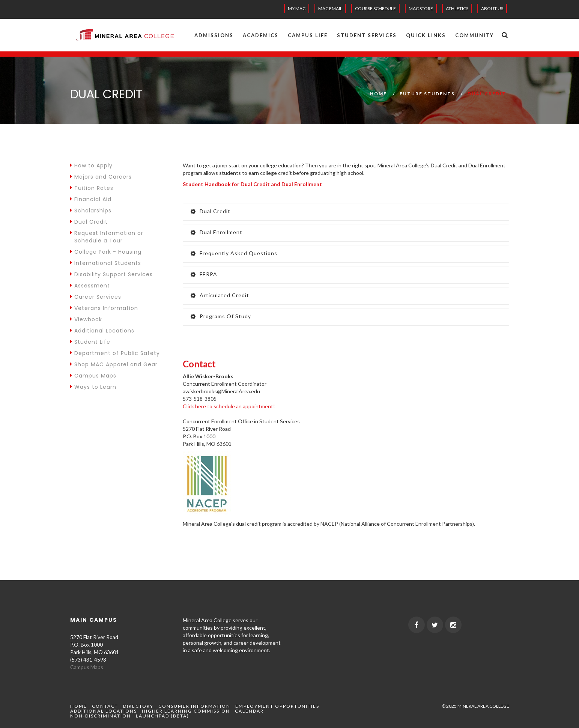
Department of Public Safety (115, 353)
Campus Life (308, 35)
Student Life (90, 342)
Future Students (427, 94)
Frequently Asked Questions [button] (234, 253)
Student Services (367, 35)
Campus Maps (93, 376)
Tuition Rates (92, 188)
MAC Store (421, 8)
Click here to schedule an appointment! (229, 406)
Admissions (214, 35)
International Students (106, 263)
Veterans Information (104, 308)
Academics (261, 35)
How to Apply (91, 165)
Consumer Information (194, 706)
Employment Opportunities (277, 706)
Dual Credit (89, 222)
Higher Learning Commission (186, 711)
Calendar (249, 711)
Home (378, 94)
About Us (492, 8)
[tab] (346, 212)
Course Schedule (375, 8)
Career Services (96, 297)
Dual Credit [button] (211, 211)
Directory (138, 706)
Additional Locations (102, 331)
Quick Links (426, 35)
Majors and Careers (101, 177)
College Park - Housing (106, 252)
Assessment (90, 286)
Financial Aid (91, 199)
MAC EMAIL (330, 8)
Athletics (457, 8)
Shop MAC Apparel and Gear (114, 364)
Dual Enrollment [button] (217, 232)
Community (474, 35)
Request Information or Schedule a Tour (107, 237)
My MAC (297, 8)
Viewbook (86, 319)
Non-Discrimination (101, 716)
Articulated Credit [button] (220, 295)
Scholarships (91, 211)
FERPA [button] (204, 274)
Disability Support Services (111, 274)
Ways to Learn (93, 387)
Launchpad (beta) (162, 716)
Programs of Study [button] (221, 316)
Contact (105, 706)
